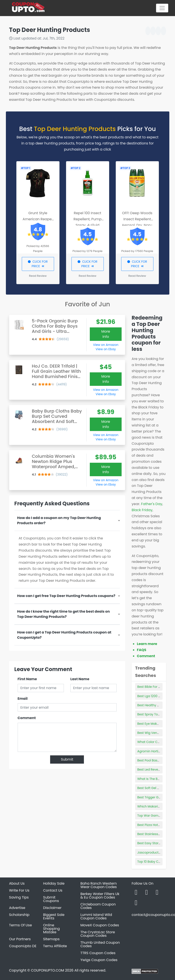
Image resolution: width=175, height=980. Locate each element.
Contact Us (53, 890)
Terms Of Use (21, 925)
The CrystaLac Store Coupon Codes (98, 934)
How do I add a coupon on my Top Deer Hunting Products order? (59, 520)
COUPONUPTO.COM (48, 970)
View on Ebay (106, 349)
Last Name (80, 679)
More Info (106, 334)
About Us (17, 883)
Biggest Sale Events (54, 916)
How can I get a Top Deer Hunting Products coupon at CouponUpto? (64, 635)
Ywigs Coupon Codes (99, 960)
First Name (27, 679)
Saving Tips (19, 897)
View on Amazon (106, 345)
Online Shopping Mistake (52, 929)
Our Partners (20, 939)
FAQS (142, 650)
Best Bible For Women (154, 687)
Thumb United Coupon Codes (100, 944)
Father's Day (152, 504)
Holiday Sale (54, 883)
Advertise (17, 908)
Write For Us (19, 890)
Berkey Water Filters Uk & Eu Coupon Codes (100, 896)
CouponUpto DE (23, 946)
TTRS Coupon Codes (98, 953)
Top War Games (150, 816)
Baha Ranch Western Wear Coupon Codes (99, 885)
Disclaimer (52, 908)
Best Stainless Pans (152, 834)
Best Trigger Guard (151, 797)
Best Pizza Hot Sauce (153, 825)
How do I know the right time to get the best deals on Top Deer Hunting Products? (64, 614)
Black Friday (142, 510)
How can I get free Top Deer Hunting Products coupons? (66, 596)
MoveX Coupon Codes (100, 925)
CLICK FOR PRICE (38, 264)
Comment (27, 718)
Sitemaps (51, 939)
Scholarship (19, 915)
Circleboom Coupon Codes (98, 906)
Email (23, 699)
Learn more (147, 644)
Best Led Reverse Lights (155, 769)
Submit (67, 759)
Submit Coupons (51, 899)
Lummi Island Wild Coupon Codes (96, 916)
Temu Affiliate (55, 946)
